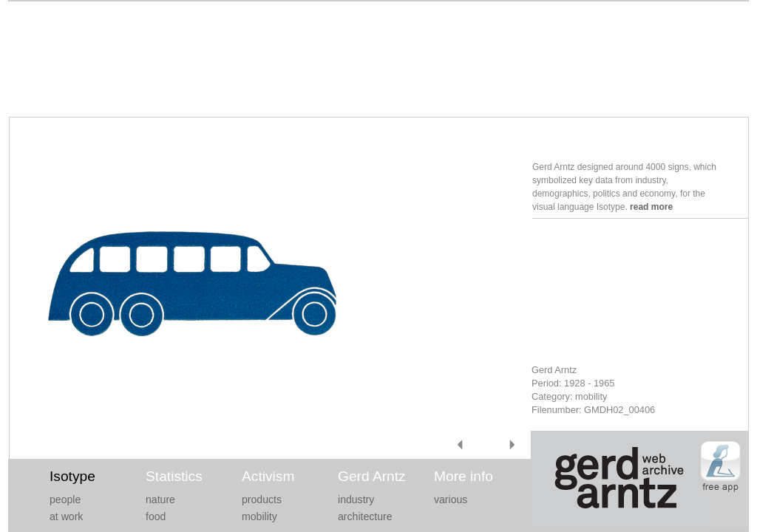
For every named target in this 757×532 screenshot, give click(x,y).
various (451, 499)
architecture (365, 516)
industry (356, 499)
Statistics (174, 476)
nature (160, 499)
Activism (268, 476)
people (65, 499)
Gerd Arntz (372, 476)
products (262, 499)
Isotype (72, 476)
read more (651, 207)
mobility (259, 516)
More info (464, 476)
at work (66, 516)
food (156, 516)
